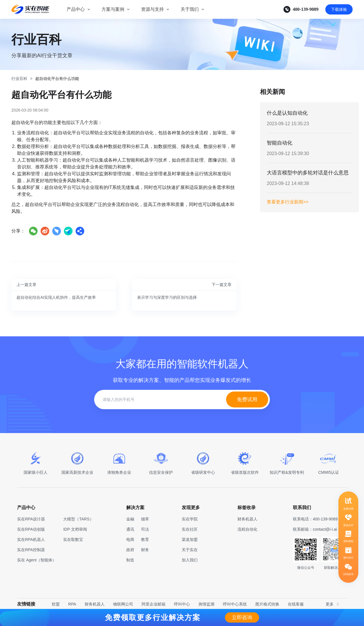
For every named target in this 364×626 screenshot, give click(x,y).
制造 (130, 560)
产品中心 (76, 9)
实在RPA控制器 (31, 550)
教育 (145, 539)
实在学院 (190, 519)
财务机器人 (95, 604)
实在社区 (190, 529)
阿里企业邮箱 (154, 604)
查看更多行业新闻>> (288, 202)
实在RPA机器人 (31, 539)
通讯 (130, 529)
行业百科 (19, 79)
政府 (130, 550)
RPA (72, 604)
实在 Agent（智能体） (37, 560)
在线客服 (296, 604)
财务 (145, 550)
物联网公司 (123, 604)
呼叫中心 (182, 604)
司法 (145, 529)
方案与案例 (113, 9)
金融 (130, 519)
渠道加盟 (190, 539)
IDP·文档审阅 (75, 529)
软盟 (56, 604)
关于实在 (190, 550)
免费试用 (247, 400)
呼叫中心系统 (235, 604)
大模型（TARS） (78, 519)
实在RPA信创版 (31, 529)
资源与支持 (152, 9)
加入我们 (190, 560)
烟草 (145, 519)
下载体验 (339, 9)
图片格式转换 (267, 604)
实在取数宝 (73, 539)
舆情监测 (206, 604)
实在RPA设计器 (31, 519)
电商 (130, 539)
